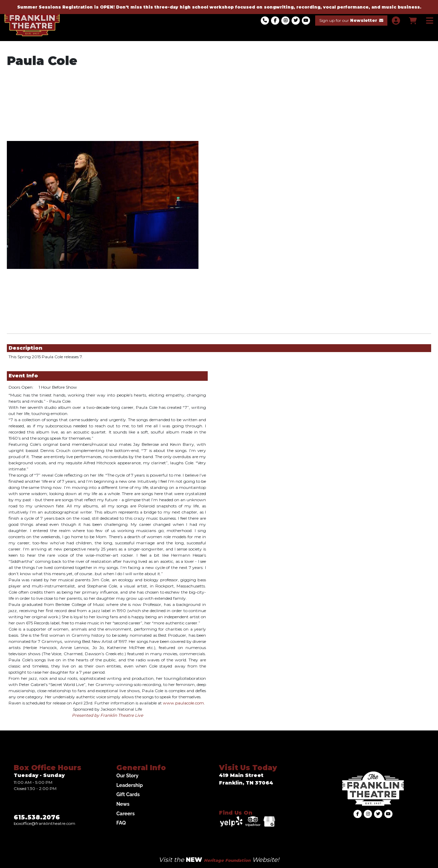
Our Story (127, 775)
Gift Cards (128, 794)
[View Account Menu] (396, 21)
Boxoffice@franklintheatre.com (44, 823)
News (123, 804)
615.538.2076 (37, 817)
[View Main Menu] (430, 21)
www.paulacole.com (183, 703)
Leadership (130, 785)
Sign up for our (351, 20)
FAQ (121, 823)
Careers (126, 813)
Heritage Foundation (227, 860)
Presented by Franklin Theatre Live (107, 715)
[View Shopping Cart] (413, 21)
